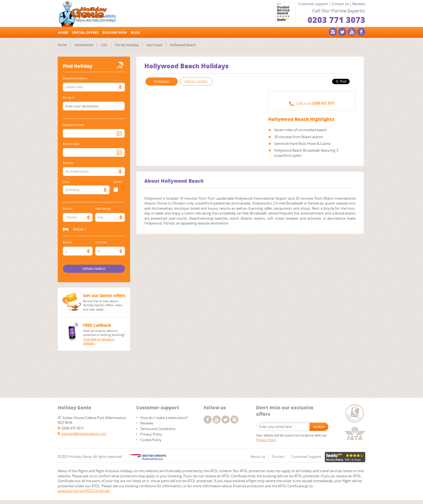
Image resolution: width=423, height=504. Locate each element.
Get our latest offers (104, 295)
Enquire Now (115, 33)
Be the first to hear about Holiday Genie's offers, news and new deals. (103, 305)
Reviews (359, 4)
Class (66, 182)
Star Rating (103, 208)
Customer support (313, 4)
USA (104, 45)
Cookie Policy (151, 440)
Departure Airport (75, 78)
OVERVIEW (161, 82)
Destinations (84, 45)
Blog (135, 33)
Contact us (340, 4)
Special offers (85, 33)
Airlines (68, 163)
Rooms (68, 208)
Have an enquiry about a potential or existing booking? (105, 337)
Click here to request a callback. (99, 341)
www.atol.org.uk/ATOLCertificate (84, 491)
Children (101, 242)
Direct (118, 182)
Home (63, 33)
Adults (67, 242)
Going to (69, 97)
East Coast (154, 45)
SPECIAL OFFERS (196, 82)
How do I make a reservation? (164, 418)
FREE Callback (97, 325)
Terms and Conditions (158, 429)
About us (258, 457)
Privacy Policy (151, 434)
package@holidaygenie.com (84, 434)
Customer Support (306, 457)
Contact (278, 457)
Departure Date (74, 125)
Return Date (71, 144)
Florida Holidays (127, 45)
